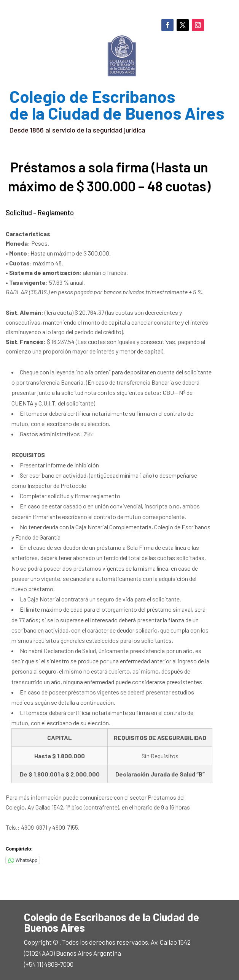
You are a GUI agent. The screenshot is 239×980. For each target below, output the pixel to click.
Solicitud (18, 212)
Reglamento (53, 212)
